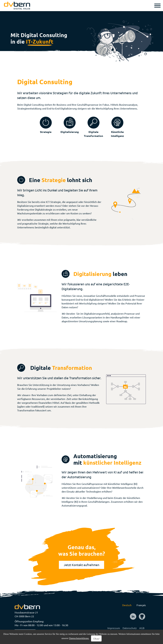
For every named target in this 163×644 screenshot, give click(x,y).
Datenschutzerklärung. (79, 638)
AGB (142, 628)
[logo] (17, 6)
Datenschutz (130, 628)
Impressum (114, 628)
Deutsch (127, 605)
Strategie (46, 132)
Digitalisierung (70, 132)
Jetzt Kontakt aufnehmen (82, 565)
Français (141, 605)
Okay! (96, 638)
